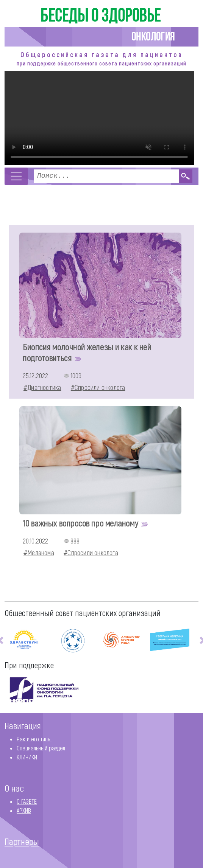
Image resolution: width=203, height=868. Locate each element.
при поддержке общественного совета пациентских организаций (101, 63)
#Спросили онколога (98, 388)
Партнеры (22, 841)
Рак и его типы (34, 739)
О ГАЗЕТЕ (27, 801)
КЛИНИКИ (27, 757)
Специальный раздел (41, 748)
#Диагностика (42, 388)
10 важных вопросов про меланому (86, 523)
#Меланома (39, 553)
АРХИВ (24, 810)
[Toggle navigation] (16, 176)
